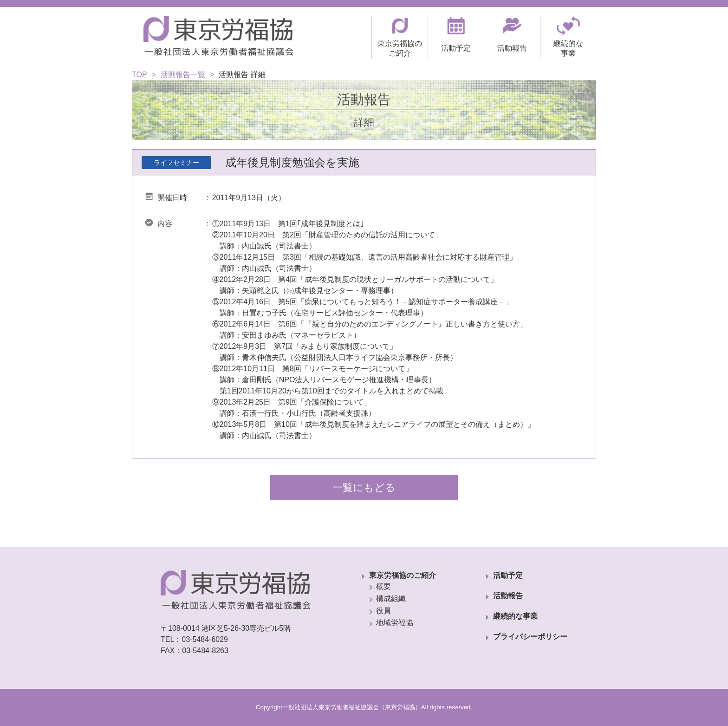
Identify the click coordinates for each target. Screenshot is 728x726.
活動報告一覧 (183, 75)
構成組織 (391, 598)
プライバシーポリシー (530, 637)
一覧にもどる (364, 487)
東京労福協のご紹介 (403, 575)
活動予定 (508, 575)
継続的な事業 (515, 616)
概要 (383, 586)
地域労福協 (395, 623)
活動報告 (508, 596)
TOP (140, 75)
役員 (383, 611)
